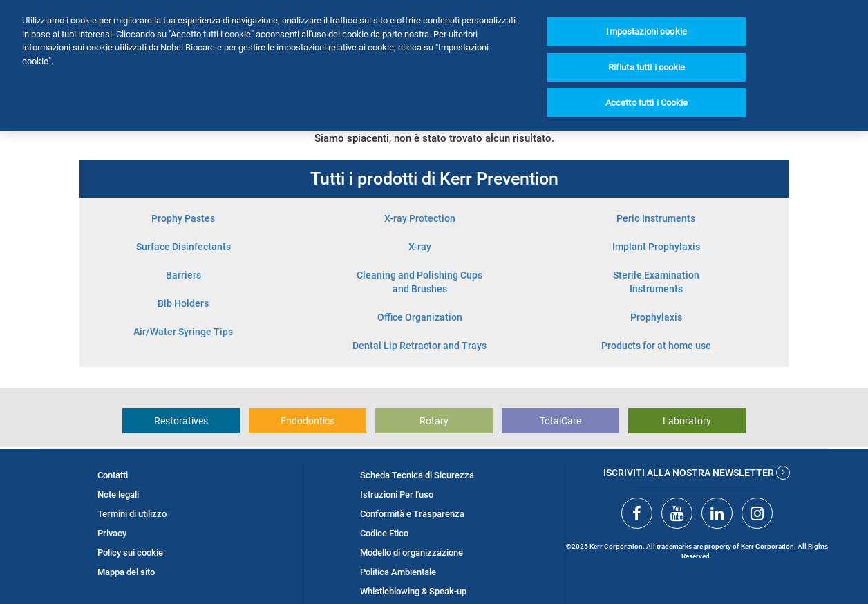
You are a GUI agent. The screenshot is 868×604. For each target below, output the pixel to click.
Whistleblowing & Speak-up (413, 591)
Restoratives (181, 421)
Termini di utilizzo (132, 514)
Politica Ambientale (398, 572)
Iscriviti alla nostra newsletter (697, 473)
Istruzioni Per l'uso (397, 494)
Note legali (118, 494)
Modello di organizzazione (412, 553)
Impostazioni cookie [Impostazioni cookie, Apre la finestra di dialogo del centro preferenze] (646, 31)
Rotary (434, 421)
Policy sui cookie (130, 553)
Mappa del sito (126, 572)
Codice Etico (384, 533)
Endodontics (308, 421)
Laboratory (687, 421)
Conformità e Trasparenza (412, 514)
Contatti (113, 475)
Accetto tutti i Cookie (647, 103)
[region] (434, 66)
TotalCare (560, 421)
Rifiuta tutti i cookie (647, 67)
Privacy (112, 533)
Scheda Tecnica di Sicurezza (417, 475)
